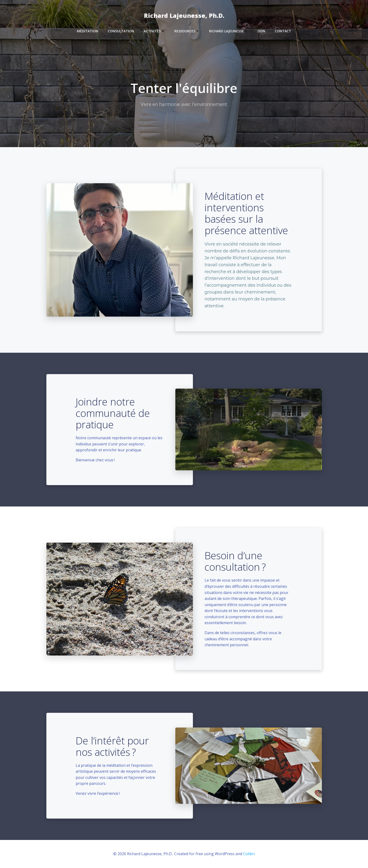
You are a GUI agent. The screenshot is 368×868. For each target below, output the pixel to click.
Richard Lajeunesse (229, 31)
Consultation (121, 31)
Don (261, 31)
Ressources (187, 31)
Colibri (249, 854)
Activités (154, 31)
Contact (283, 31)
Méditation (88, 31)
